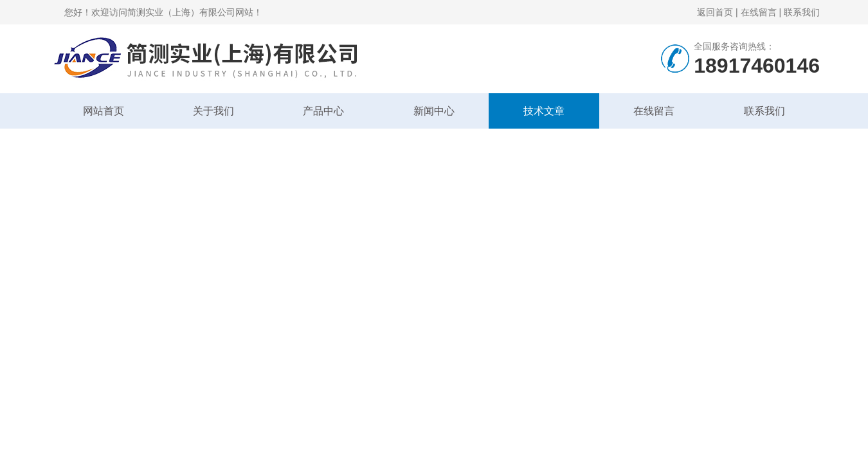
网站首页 (104, 111)
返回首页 (715, 12)
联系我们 (802, 12)
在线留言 (759, 12)
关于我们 (213, 111)
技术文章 (544, 111)
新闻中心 (434, 111)
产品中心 (323, 111)
